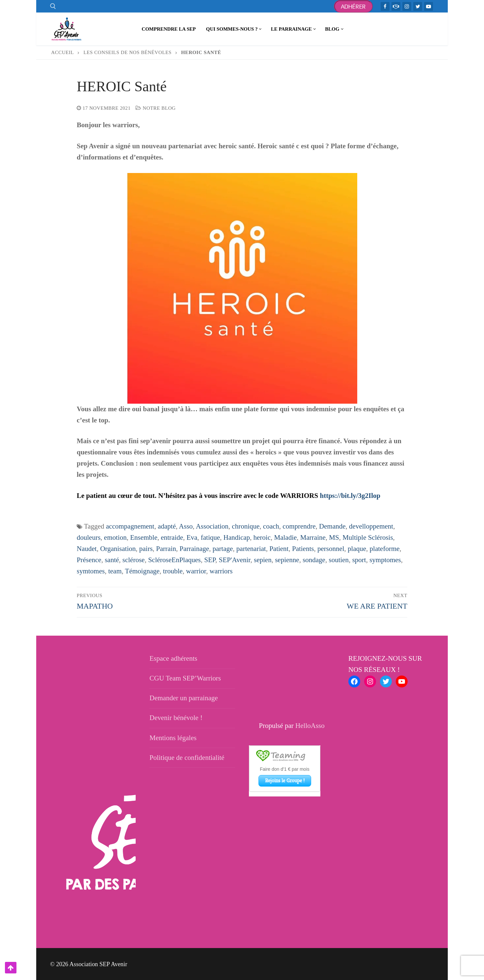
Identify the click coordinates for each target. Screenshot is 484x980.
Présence (89, 560)
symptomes (385, 560)
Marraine (313, 537)
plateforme (385, 549)
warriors (221, 571)
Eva (192, 537)
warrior (196, 571)
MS (334, 537)
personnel (331, 549)
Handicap (237, 537)
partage (223, 549)
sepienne (287, 560)
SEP (210, 560)
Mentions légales (173, 738)
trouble (173, 571)
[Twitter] (418, 6)
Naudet (87, 549)
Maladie (286, 537)
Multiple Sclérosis (368, 537)
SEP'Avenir (235, 560)
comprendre (299, 526)
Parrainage (194, 549)
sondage (314, 560)
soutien (339, 560)
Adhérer (353, 6)
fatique (210, 537)
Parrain (166, 549)
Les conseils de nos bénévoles (128, 52)
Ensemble (144, 537)
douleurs (89, 537)
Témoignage (142, 571)
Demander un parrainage (184, 698)
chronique (246, 526)
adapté (167, 526)
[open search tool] (53, 6)
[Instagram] (407, 6)
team (115, 571)
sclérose (134, 560)
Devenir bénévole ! (176, 718)
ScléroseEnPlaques (175, 560)
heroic (262, 537)
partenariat (251, 549)
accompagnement (130, 526)
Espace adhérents (173, 658)
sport (359, 560)
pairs (146, 549)
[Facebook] (385, 6)
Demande (332, 526)
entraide (172, 537)
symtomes (91, 571)
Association (212, 526)
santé (112, 560)
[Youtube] (429, 6)
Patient (279, 549)
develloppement (371, 526)
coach (271, 526)
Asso (186, 526)
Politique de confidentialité (187, 758)
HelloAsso (310, 726)
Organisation (118, 549)
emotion (115, 537)
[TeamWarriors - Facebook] (396, 6)
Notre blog (156, 108)
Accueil (62, 52)
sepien (263, 560)
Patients (303, 549)
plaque (357, 549)
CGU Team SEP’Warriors (185, 678)
